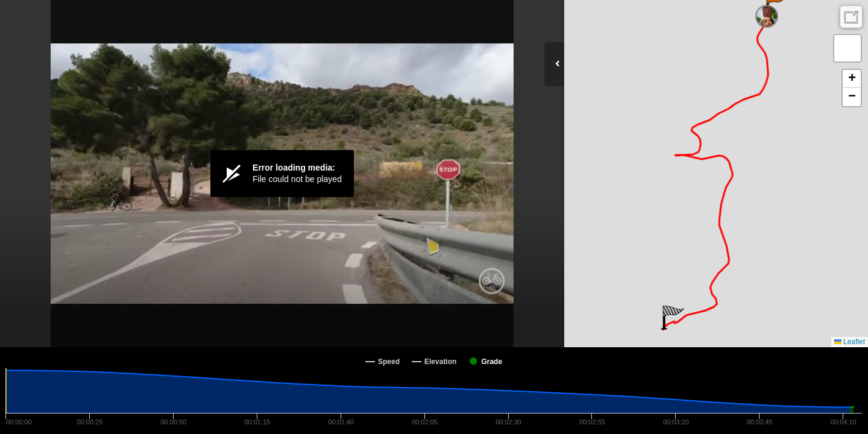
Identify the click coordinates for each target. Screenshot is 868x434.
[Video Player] (282, 174)
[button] (672, 318)
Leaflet (850, 342)
